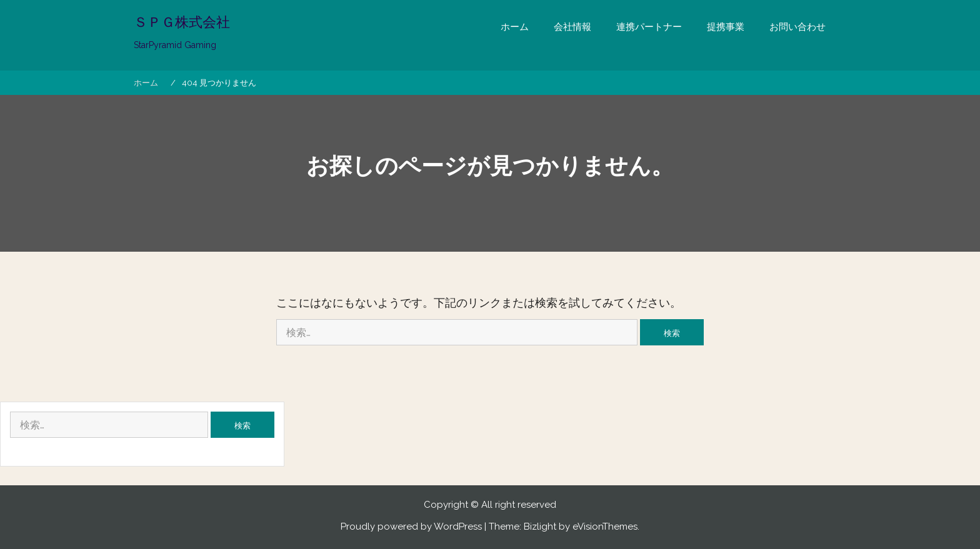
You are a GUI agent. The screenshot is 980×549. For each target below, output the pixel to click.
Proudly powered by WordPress (411, 527)
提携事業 (726, 27)
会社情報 (572, 27)
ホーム (515, 27)
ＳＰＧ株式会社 (182, 22)
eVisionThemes (605, 527)
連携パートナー (649, 27)
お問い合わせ (797, 27)
